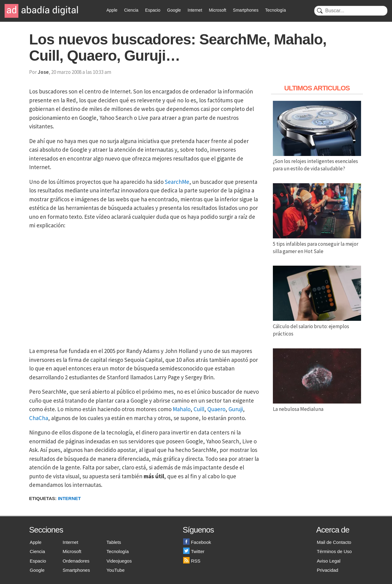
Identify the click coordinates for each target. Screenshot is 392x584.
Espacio (153, 10)
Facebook (197, 542)
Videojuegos (119, 561)
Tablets (114, 542)
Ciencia (131, 10)
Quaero (216, 409)
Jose (43, 72)
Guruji (236, 409)
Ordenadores (76, 561)
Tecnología (276, 10)
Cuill (199, 409)
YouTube (116, 570)
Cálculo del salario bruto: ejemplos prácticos (317, 326)
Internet (195, 10)
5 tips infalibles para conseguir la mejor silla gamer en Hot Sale (317, 244)
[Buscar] (351, 11)
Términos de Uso (334, 551)
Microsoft (218, 10)
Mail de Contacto (334, 542)
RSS (192, 561)
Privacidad (327, 570)
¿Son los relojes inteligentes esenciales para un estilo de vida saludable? (317, 161)
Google (174, 10)
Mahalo (182, 409)
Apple (112, 10)
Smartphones (246, 10)
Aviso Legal (328, 561)
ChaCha (39, 418)
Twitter (194, 551)
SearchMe (177, 182)
